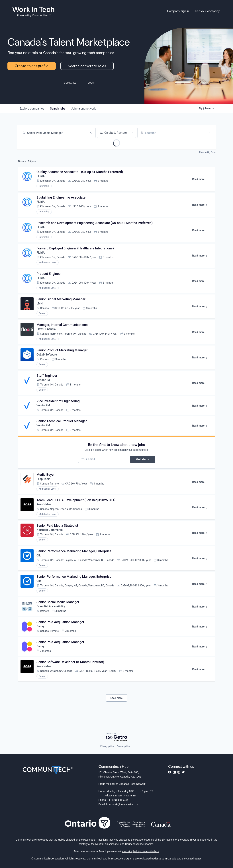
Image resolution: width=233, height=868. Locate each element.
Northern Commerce (50, 535)
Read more (201, 180)
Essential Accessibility (51, 613)
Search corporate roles (87, 66)
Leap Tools (44, 484)
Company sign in (178, 11)
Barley (41, 633)
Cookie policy (123, 746)
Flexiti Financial (47, 331)
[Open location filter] (209, 133)
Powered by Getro (208, 152)
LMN (40, 305)
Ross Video (44, 509)
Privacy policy (107, 746)
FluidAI (41, 176)
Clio (39, 561)
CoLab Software (47, 357)
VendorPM (43, 383)
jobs (58, 109)
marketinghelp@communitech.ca (141, 851)
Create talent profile (32, 66)
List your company (207, 11)
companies (32, 109)
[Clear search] (91, 133)
